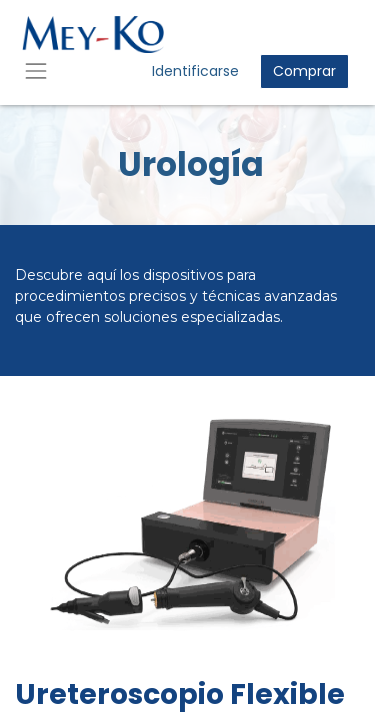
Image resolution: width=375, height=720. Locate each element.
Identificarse (195, 71)
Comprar (304, 71)
